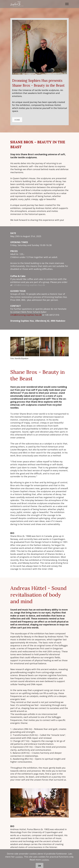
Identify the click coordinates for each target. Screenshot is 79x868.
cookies (19, 862)
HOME (17, 124)
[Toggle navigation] (67, 4)
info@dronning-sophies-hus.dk (29, 289)
